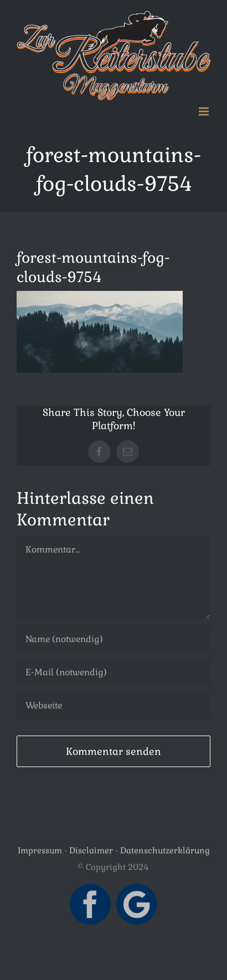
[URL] (114, 705)
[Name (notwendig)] (114, 639)
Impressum (40, 850)
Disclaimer (91, 850)
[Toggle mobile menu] (205, 111)
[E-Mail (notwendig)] (114, 672)
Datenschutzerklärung (165, 850)
